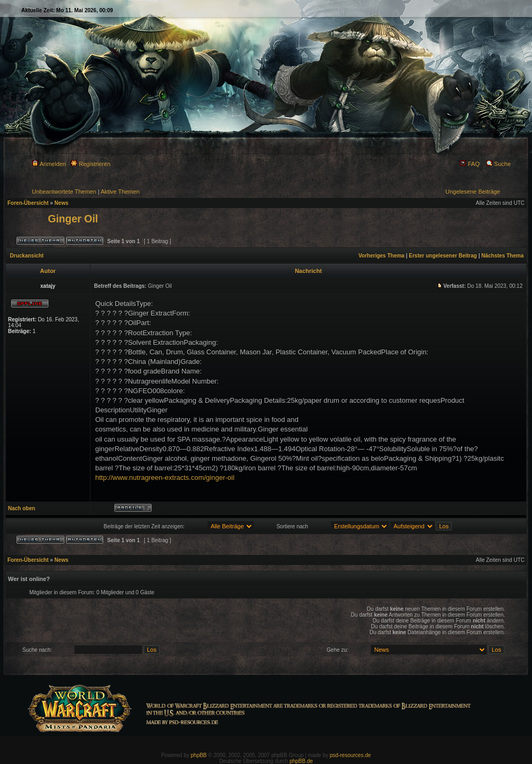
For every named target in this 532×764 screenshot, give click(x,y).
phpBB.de (301, 761)
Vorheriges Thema (382, 256)
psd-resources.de (350, 755)
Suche (498, 164)
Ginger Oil (73, 219)
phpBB (199, 755)
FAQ (469, 164)
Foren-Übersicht (28, 203)
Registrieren (90, 164)
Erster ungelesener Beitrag (443, 256)
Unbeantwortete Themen (64, 192)
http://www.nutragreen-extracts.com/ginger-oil (165, 477)
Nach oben (22, 508)
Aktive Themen (120, 192)
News (61, 203)
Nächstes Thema (502, 256)
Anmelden (49, 164)
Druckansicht (27, 256)
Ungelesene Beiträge (473, 192)
